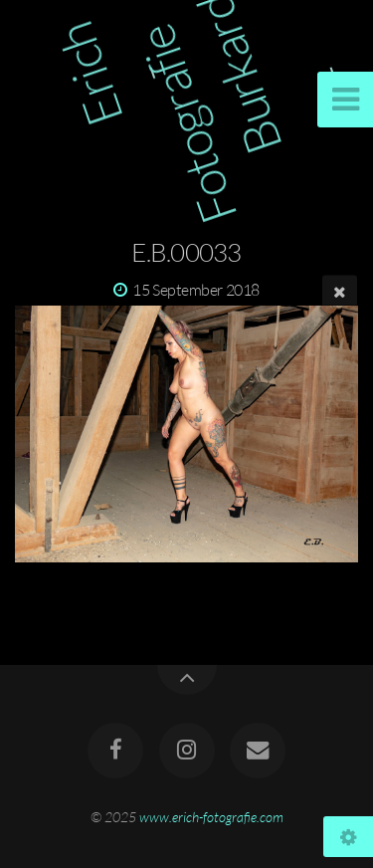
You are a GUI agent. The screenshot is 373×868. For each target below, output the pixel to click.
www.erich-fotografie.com (211, 817)
